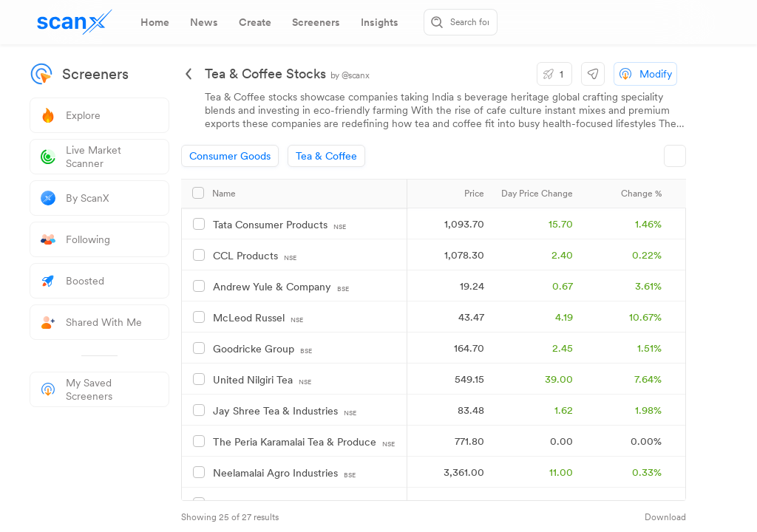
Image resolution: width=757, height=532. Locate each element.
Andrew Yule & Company (281, 287)
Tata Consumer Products (279, 225)
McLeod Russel (258, 318)
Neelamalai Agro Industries (284, 473)
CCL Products (255, 256)
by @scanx (350, 75)
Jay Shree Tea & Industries (285, 411)
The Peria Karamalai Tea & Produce (304, 442)
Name (224, 194)
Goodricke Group (262, 349)
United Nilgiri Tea (262, 380)
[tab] (155, 22)
